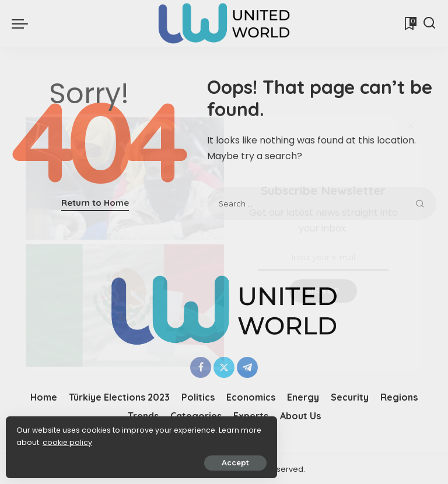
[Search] (429, 23)
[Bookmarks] (409, 23)
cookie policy (45, 438)
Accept (141, 459)
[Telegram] (247, 367)
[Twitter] (224, 367)
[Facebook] (201, 367)
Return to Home (95, 203)
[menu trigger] (23, 23)
